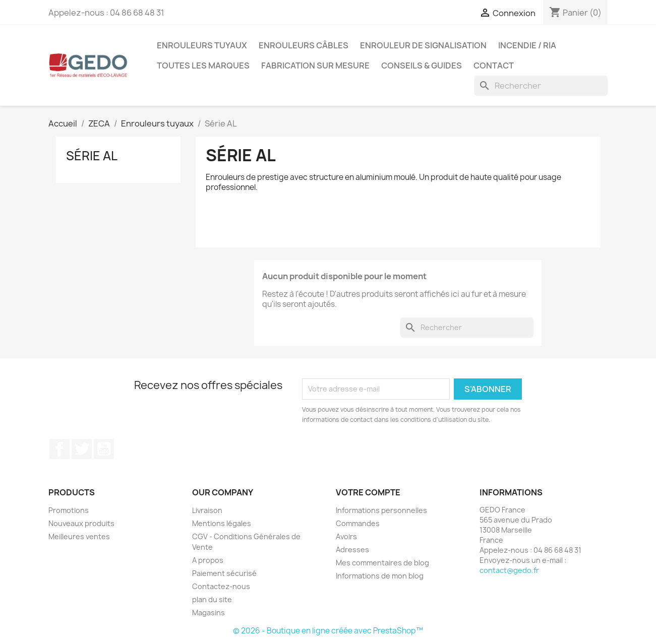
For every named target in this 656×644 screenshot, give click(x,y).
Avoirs (346, 536)
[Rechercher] (541, 86)
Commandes (358, 523)
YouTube (104, 449)
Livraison (207, 510)
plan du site (212, 599)
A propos (208, 560)
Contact (494, 66)
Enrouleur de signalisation (423, 45)
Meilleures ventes (79, 536)
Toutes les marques (203, 66)
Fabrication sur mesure (315, 66)
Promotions (69, 510)
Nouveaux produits (81, 523)
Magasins (208, 613)
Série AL (92, 156)
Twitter (82, 449)
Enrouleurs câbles (304, 45)
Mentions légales (222, 523)
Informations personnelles (381, 510)
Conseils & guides (422, 66)
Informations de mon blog (380, 576)
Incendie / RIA (527, 45)
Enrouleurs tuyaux (202, 45)
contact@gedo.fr (509, 570)
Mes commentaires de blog (382, 563)
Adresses (352, 550)
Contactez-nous (221, 586)
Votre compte (368, 492)
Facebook (59, 449)
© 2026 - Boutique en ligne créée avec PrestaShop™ (328, 631)
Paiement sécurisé (224, 573)
